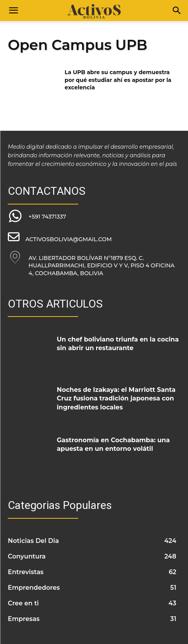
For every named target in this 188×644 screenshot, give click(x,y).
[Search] (177, 11)
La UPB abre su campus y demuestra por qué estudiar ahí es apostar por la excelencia (118, 80)
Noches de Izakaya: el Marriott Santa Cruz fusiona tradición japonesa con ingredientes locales (116, 398)
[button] (13, 11)
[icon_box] (37, 217)
